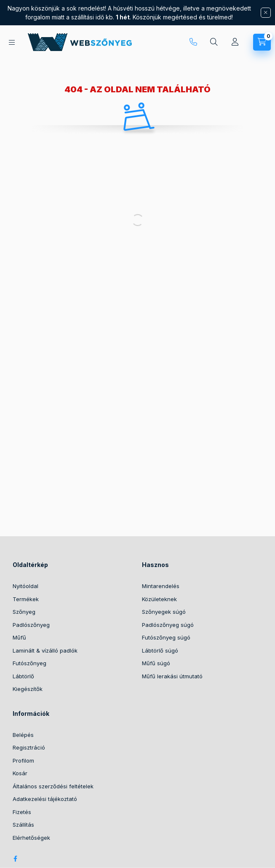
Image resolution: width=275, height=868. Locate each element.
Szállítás (23, 825)
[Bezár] (266, 13)
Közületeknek (159, 599)
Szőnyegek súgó (164, 612)
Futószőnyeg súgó (166, 637)
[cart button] (262, 42)
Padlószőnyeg (31, 625)
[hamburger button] (12, 42)
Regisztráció (29, 747)
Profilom (23, 761)
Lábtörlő (23, 676)
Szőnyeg (24, 612)
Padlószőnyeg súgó (168, 625)
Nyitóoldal (25, 586)
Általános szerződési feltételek (53, 786)
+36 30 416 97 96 (193, 42)
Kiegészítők (28, 689)
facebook (15, 859)
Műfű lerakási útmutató (172, 676)
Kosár (20, 773)
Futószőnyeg (29, 663)
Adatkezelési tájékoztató (45, 799)
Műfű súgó (156, 663)
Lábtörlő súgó (160, 650)
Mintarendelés (161, 586)
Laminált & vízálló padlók (45, 650)
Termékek (26, 599)
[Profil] (235, 42)
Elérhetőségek (31, 838)
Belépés (23, 735)
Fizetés (22, 812)
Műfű (19, 637)
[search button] (214, 42)
